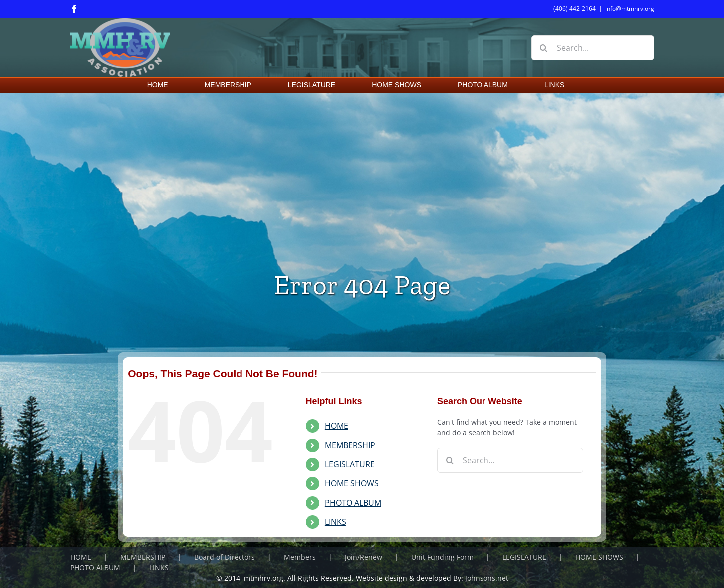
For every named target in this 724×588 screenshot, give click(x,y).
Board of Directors (225, 557)
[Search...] (593, 48)
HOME (337, 426)
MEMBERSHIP (350, 445)
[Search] (544, 48)
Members (300, 557)
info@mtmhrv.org (630, 9)
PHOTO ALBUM (353, 503)
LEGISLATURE (350, 464)
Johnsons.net (487, 578)
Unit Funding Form (442, 557)
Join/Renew (363, 557)
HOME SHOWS (352, 483)
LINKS (336, 522)
